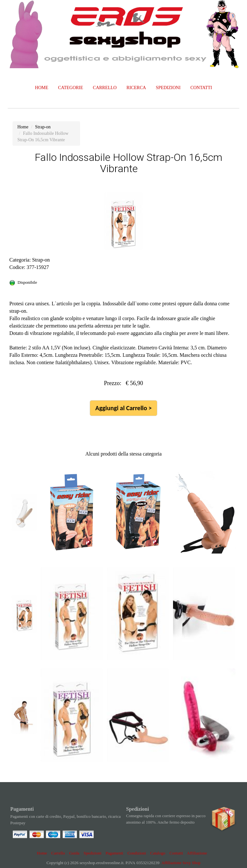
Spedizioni (93, 853)
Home (42, 853)
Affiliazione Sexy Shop (181, 863)
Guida (74, 853)
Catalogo (158, 853)
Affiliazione (197, 853)
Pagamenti (114, 853)
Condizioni (137, 853)
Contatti (176, 853)
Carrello (58, 853)
